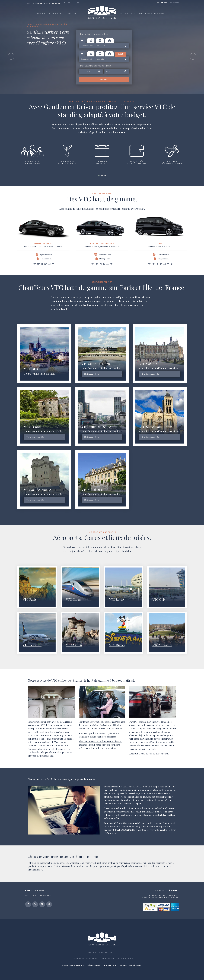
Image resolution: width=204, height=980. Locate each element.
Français (162, 3)
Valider (104, 79)
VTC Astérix (74, 645)
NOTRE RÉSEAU (127, 14)
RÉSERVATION (56, 14)
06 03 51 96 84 (53, 3)
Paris (52, 374)
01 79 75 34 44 (35, 3)
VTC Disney (117, 645)
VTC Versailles (162, 645)
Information (110, 965)
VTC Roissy (117, 599)
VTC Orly (159, 599)
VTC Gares (73, 599)
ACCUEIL (41, 14)
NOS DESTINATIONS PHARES (153, 14)
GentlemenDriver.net (74, 965)
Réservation (94, 965)
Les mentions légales (130, 965)
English (174, 3)
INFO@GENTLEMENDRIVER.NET (118, 959)
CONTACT (72, 14)
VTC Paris (30, 599)
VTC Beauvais (32, 645)
